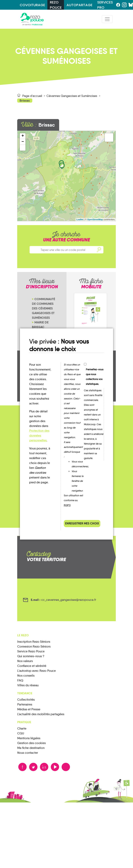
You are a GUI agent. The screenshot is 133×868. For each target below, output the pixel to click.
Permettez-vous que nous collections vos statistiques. (95, 377)
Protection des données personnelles (39, 436)
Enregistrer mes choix (82, 523)
